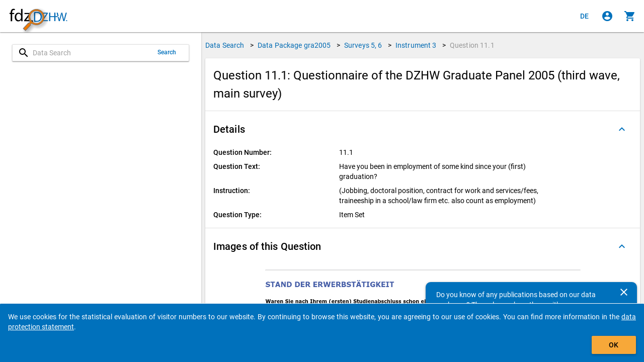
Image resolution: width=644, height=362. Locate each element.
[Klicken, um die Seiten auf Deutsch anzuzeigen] (585, 16)
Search (167, 52)
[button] (423, 129)
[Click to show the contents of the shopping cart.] (630, 16)
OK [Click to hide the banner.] (614, 345)
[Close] (624, 292)
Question (472, 45)
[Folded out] (622, 129)
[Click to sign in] (607, 16)
